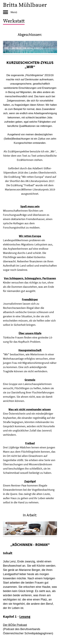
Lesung (25, 616)
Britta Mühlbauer (25, 5)
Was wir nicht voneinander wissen (30, 409)
